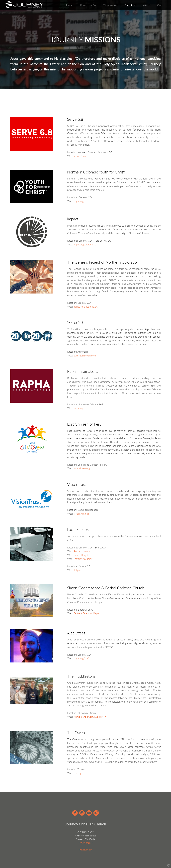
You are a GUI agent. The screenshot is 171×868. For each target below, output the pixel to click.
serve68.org (80, 156)
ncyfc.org (79, 201)
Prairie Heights (81, 555)
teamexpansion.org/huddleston (90, 717)
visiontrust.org (81, 514)
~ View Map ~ (86, 843)
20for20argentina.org (85, 356)
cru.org (77, 774)
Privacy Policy (86, 850)
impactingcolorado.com (86, 245)
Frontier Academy (83, 559)
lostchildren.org (82, 469)
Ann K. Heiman (82, 551)
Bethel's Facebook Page (86, 613)
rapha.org (79, 408)
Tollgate (78, 570)
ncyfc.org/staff (81, 659)
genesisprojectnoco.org (86, 307)
